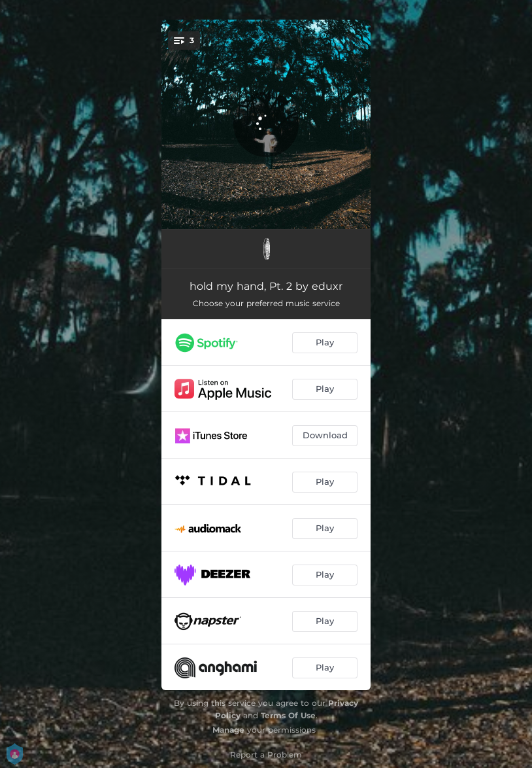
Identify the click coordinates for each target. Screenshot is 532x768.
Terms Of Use (288, 715)
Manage (228, 730)
